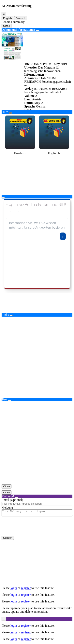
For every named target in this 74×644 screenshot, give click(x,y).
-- (46, 75)
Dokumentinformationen (18, 30)
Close (7, 26)
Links (5, 315)
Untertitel (31, 67)
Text (4, 399)
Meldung (7, 507)
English (7, 18)
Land (28, 99)
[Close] (4, 14)
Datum (29, 103)
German (41, 106)
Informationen (34, 75)
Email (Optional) (12, 500)
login (14, 588)
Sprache (30, 106)
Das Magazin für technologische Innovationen (42, 69)
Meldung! (8, 496)
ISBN (28, 110)
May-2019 (41, 103)
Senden (8, 539)
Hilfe (5, 112)
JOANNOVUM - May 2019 (49, 64)
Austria (37, 99)
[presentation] (32, 529)
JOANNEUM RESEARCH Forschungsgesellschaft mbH (48, 82)
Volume (29, 96)
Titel (27, 64)
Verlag (29, 89)
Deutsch (21, 18)
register (26, 588)
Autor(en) (31, 78)
